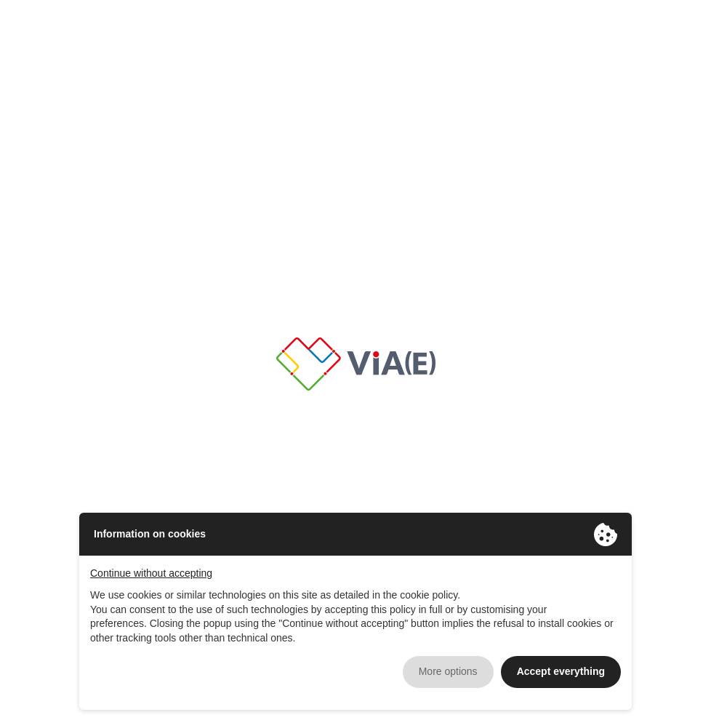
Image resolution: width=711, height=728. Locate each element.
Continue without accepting (151, 573)
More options (448, 671)
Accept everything (561, 671)
